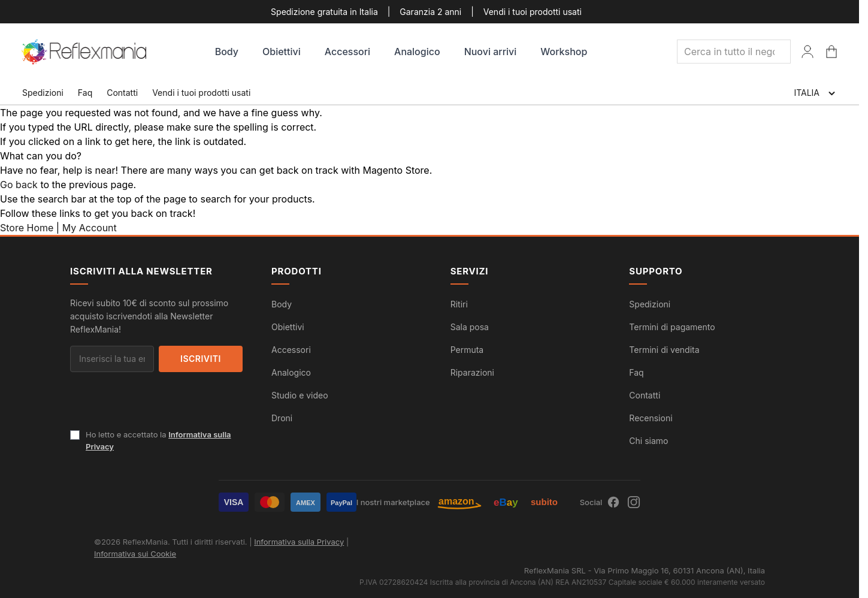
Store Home (27, 228)
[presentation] (161, 405)
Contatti (122, 93)
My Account (90, 228)
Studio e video (300, 395)
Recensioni (651, 418)
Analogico (417, 52)
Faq (85, 93)
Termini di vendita (664, 350)
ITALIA (815, 93)
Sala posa (470, 327)
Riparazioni (472, 372)
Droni (282, 418)
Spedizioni (43, 93)
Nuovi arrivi (491, 52)
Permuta (467, 350)
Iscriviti (201, 359)
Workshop (564, 52)
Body (227, 52)
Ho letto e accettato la (158, 440)
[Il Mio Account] (807, 52)
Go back (19, 185)
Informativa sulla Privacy (299, 542)
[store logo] (85, 52)
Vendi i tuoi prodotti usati (533, 12)
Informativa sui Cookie (135, 554)
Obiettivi (282, 52)
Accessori (347, 52)
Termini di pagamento (672, 327)
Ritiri (459, 304)
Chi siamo (648, 441)
